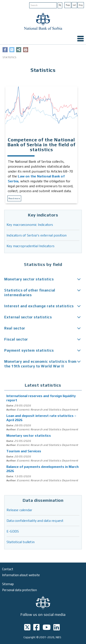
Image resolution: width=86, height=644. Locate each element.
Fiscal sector (16, 339)
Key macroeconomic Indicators (30, 225)
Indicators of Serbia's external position (37, 235)
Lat (74, 5)
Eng (81, 5)
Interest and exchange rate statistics (39, 306)
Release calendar (19, 510)
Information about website (21, 575)
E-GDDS (13, 531)
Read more (14, 198)
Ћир (68, 5)
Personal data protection (19, 590)
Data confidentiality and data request (35, 521)
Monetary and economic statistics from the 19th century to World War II (40, 364)
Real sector (15, 328)
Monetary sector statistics (29, 279)
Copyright (30, 637)
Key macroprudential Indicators (31, 246)
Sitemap (8, 584)
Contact (8, 569)
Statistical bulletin (21, 542)
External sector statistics (28, 317)
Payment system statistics (29, 350)
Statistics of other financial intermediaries (30, 293)
